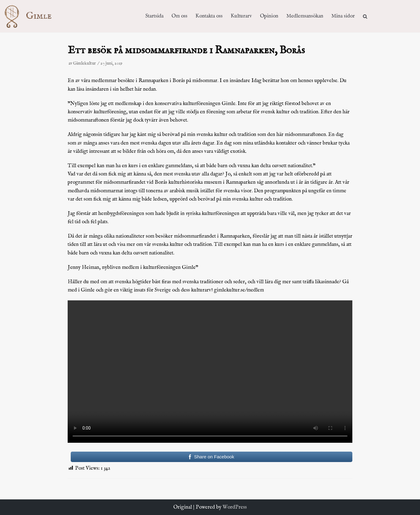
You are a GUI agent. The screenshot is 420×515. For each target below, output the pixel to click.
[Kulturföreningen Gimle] (34, 16)
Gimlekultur (84, 63)
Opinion (269, 16)
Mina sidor (343, 16)
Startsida (154, 16)
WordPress (235, 507)
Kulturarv (241, 16)
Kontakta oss (209, 16)
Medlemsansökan (305, 16)
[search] (365, 16)
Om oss (179, 16)
